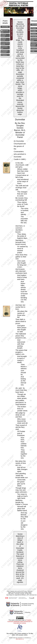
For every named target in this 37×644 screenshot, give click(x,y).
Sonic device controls (5, 44)
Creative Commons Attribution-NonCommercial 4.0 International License (20, 622)
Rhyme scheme (3, 35)
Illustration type (4, 48)
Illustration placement (4, 52)
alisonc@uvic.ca (20, 639)
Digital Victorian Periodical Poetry (18, 4)
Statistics (5, 55)
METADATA (29, 26)
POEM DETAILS (12, 28)
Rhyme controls (3, 39)
